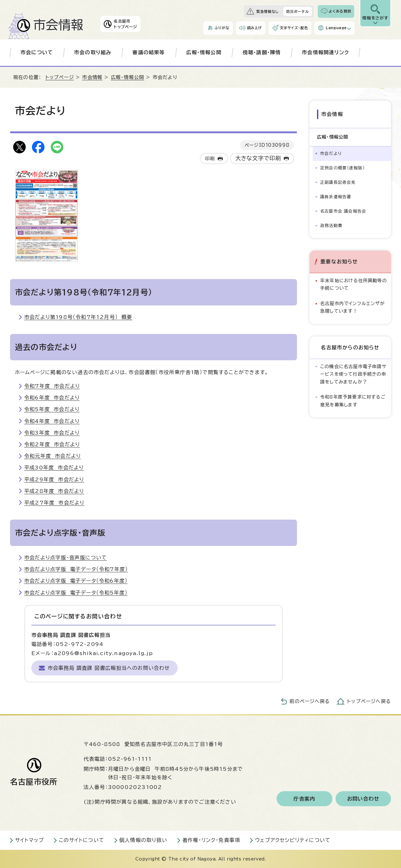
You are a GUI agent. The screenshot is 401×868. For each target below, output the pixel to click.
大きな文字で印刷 (258, 158)
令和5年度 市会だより (52, 409)
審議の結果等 (149, 52)
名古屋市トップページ (125, 24)
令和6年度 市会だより (52, 398)
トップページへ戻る (369, 701)
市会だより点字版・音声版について (65, 558)
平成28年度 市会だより (54, 491)
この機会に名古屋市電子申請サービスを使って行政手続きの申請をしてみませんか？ (353, 374)
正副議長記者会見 (338, 182)
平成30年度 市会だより (54, 468)
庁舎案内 (304, 799)
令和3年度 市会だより (52, 433)
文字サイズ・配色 (294, 28)
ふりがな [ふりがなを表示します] (222, 28)
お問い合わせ (363, 799)
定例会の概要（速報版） (342, 168)
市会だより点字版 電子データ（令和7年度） (76, 569)
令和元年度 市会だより (52, 456)
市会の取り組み (93, 52)
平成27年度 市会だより (54, 503)
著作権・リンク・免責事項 (211, 840)
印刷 (210, 159)
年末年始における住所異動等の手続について (354, 284)
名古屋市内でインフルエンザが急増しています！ (352, 307)
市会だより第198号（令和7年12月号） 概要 (78, 317)
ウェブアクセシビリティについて (293, 840)
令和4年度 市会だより (52, 421)
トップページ (60, 77)
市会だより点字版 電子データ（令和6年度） (76, 581)
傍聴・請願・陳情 (262, 52)
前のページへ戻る (310, 701)
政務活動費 (331, 226)
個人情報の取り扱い (143, 840)
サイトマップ (29, 840)
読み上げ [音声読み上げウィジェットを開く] (255, 28)
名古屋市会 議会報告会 (343, 211)
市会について (37, 52)
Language (336, 28)
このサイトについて (82, 840)
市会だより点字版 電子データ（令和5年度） (76, 593)
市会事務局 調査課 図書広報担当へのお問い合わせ (109, 668)
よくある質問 (340, 11)
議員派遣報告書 (336, 197)
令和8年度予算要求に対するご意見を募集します (353, 401)
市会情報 (92, 77)
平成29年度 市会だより (54, 479)
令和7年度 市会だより (52, 386)
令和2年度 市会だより (52, 444)
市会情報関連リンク (325, 52)
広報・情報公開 (204, 52)
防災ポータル (298, 11)
